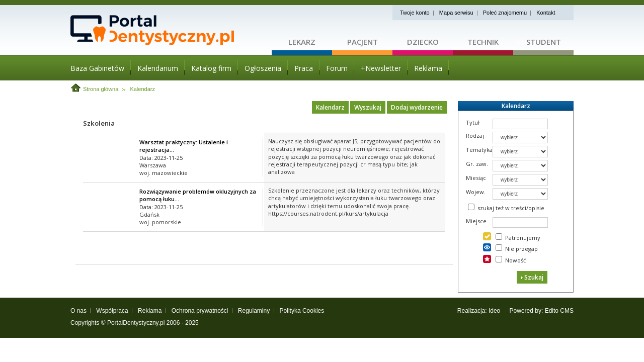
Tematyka (479, 150)
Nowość (515, 260)
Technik (483, 42)
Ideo (494, 311)
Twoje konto (415, 13)
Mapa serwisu (456, 13)
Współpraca (112, 311)
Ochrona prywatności (200, 311)
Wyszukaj (368, 107)
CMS (567, 311)
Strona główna (101, 89)
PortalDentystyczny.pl (136, 323)
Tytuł (473, 122)
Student (544, 42)
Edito (552, 311)
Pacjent (363, 42)
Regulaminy (254, 311)
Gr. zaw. (477, 164)
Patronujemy (523, 238)
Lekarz (302, 42)
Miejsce (476, 221)
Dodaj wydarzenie (417, 107)
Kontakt (546, 13)
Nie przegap (521, 249)
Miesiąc (476, 178)
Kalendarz (142, 89)
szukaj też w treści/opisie (511, 208)
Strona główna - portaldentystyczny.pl (171, 30)
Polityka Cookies (302, 311)
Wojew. (476, 192)
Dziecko (423, 42)
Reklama (150, 311)
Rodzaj (475, 135)
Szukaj (532, 277)
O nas (78, 311)
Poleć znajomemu (505, 13)
